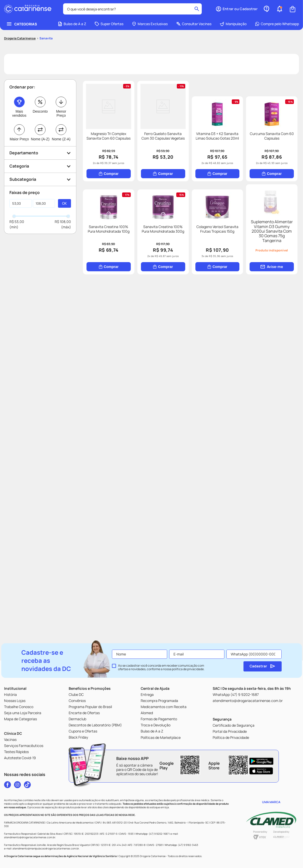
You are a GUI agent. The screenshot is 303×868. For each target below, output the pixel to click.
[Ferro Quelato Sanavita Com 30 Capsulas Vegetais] (245, 117)
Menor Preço (61, 83)
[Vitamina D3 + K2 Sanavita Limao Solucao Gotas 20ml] (136, 251)
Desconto (40, 81)
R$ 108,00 (63, 192)
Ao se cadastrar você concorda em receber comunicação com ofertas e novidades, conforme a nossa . (161, 667)
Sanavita (46, 8)
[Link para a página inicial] (20, 8)
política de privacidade (188, 669)
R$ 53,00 (17, 192)
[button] (40, 123)
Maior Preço (19, 109)
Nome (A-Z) (40, 109)
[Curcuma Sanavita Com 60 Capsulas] (245, 251)
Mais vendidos (19, 83)
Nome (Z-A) (61, 109)
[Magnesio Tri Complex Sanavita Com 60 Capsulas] (136, 117)
